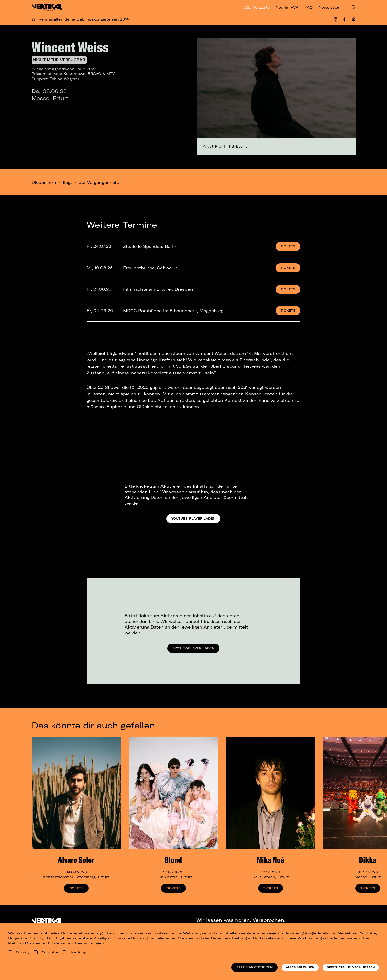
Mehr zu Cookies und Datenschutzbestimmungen (56, 943)
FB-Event (238, 146)
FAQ (309, 7)
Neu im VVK (287, 7)
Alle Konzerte (257, 7)
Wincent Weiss (70, 47)
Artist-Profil (214, 146)
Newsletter (329, 7)
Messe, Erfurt (50, 98)
